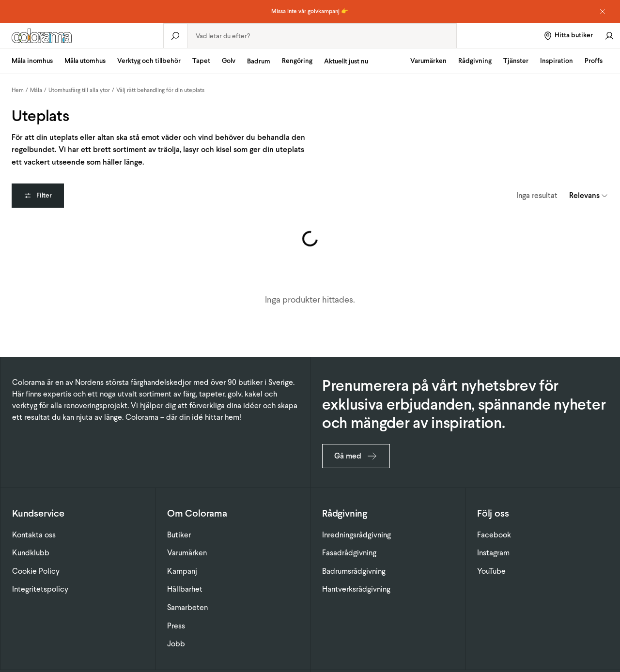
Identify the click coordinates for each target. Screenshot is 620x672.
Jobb (176, 644)
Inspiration (557, 61)
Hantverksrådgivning (356, 589)
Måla (36, 90)
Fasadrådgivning (349, 553)
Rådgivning (475, 61)
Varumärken (428, 61)
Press (176, 626)
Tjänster (516, 61)
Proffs (594, 61)
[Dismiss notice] (603, 12)
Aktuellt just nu (346, 61)
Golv (229, 61)
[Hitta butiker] (568, 36)
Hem (18, 90)
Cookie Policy (36, 571)
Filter (38, 195)
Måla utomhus (85, 61)
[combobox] (322, 36)
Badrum (259, 61)
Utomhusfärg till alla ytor (79, 90)
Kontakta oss (34, 535)
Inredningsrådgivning (356, 535)
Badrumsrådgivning (354, 571)
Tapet (201, 61)
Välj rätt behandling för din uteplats (160, 90)
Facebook (494, 535)
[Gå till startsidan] (82, 36)
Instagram (493, 553)
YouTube (491, 571)
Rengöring (297, 61)
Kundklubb (31, 553)
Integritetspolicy (40, 589)
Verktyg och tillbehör (149, 61)
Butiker (179, 535)
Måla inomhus (32, 61)
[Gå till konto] (609, 36)
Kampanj (182, 571)
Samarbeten (187, 607)
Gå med (356, 456)
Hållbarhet (185, 589)
